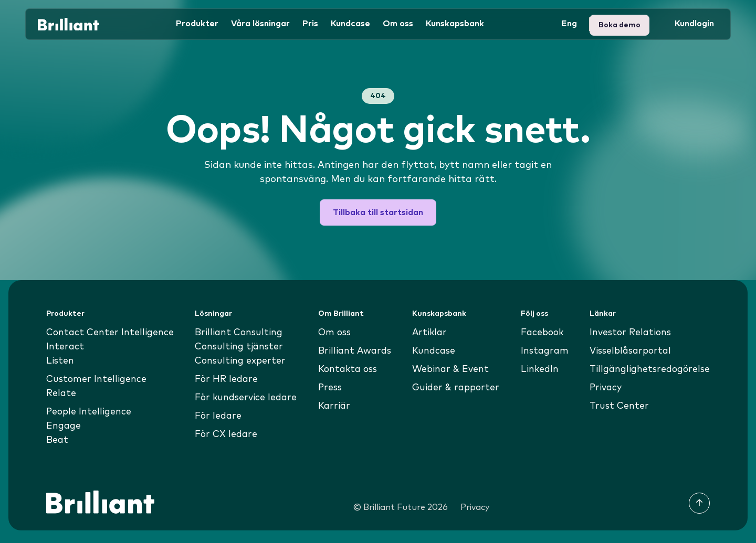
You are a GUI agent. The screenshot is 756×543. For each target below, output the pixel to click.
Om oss (335, 333)
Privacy (603, 388)
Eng (569, 23)
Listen (61, 361)
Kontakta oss (349, 369)
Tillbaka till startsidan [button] (378, 212)
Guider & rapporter (456, 388)
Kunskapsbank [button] (455, 23)
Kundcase (350, 23)
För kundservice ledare (246, 398)
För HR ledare (227, 379)
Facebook (541, 333)
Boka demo (688, 23)
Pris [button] (310, 23)
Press (330, 388)
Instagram (544, 351)
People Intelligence (89, 412)
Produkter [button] (197, 23)
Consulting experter (240, 361)
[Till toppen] (699, 503)
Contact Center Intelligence (111, 333)
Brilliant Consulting (239, 333)
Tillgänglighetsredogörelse (648, 369)
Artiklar (429, 333)
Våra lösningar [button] (260, 23)
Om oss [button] (398, 23)
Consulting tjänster (239, 347)
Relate (62, 393)
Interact (65, 347)
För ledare (218, 416)
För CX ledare (226, 434)
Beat (58, 440)
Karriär (334, 406)
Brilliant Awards (355, 351)
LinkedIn (538, 369)
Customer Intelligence (97, 379)
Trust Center (616, 406)
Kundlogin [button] (622, 23)
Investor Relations (629, 333)
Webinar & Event (450, 369)
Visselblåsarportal (629, 351)
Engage (64, 426)
